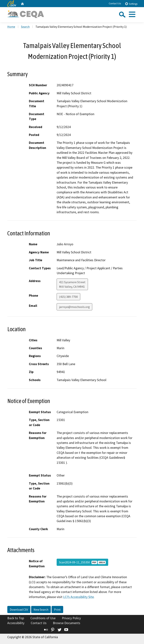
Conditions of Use (43, 618)
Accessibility (16, 623)
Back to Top (16, 618)
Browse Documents (67, 623)
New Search (41, 609)
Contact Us (115, 3)
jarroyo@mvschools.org (74, 307)
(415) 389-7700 (68, 297)
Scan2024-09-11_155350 (82, 562)
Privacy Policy (71, 618)
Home (11, 27)
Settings (131, 4)
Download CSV (19, 609)
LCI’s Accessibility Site (78, 597)
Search (25, 27)
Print (57, 609)
